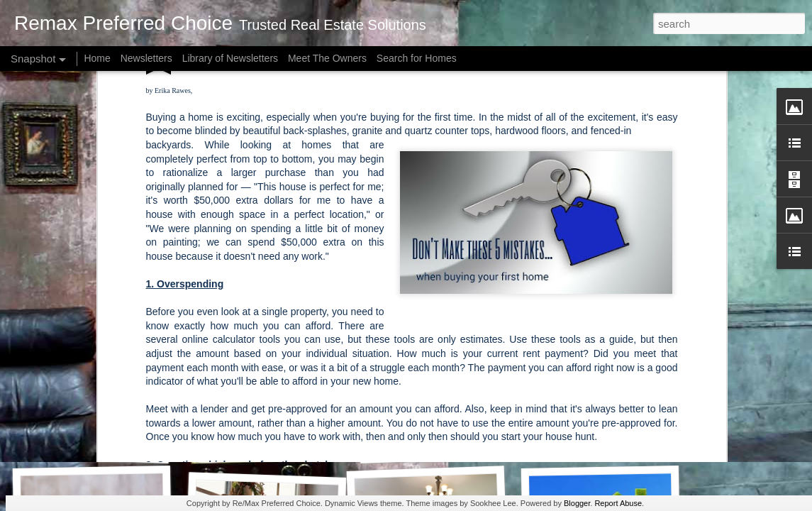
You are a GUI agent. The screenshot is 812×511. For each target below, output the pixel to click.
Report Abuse (618, 503)
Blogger (577, 503)
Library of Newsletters (230, 58)
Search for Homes (417, 58)
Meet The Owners (327, 58)
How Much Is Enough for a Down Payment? (140, 447)
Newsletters (146, 58)
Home (97, 58)
